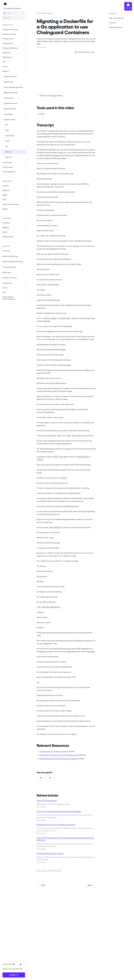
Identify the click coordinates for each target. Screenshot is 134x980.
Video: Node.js (10, 136)
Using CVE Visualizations (47, 801)
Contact (14, 975)
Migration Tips (8, 82)
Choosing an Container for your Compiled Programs (59, 755)
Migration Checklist (10, 109)
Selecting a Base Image (10, 256)
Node (7, 130)
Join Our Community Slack (12, 969)
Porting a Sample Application (13, 87)
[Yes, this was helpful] (41, 778)
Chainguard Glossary (9, 267)
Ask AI (7, 18)
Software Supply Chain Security (13, 262)
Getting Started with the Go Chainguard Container (58, 759)
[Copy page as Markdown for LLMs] (85, 52)
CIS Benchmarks (8, 237)
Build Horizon (7, 272)
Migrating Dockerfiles (11, 93)
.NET (6, 146)
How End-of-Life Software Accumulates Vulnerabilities (59, 811)
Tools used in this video (116, 18)
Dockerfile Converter (11, 103)
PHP (6, 125)
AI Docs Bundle (9, 964)
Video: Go (8, 152)
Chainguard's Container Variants (50, 853)
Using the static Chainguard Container (54, 751)
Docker (42, 114)
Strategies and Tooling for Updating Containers (56, 825)
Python (7, 141)
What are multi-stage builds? (51, 96)
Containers (6, 251)
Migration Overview (10, 76)
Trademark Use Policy (10, 278)
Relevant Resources (115, 27)
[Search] (14, 13)
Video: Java (9, 157)
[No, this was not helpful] (50, 778)
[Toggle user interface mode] (22, 964)
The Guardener (9, 98)
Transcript (112, 23)
